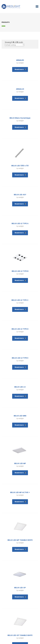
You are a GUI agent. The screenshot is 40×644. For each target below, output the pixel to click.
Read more (20, 69)
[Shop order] (15, 45)
